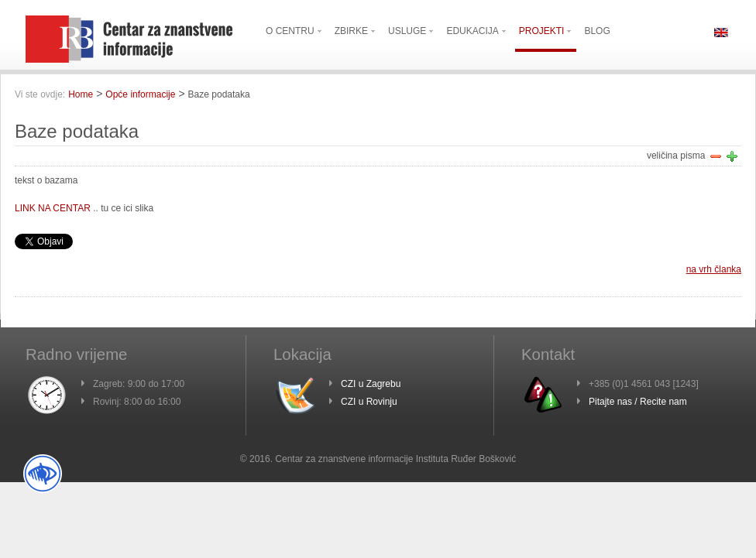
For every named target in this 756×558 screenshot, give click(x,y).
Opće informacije (140, 94)
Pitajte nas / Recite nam (638, 402)
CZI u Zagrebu (371, 384)
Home (81, 94)
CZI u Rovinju (369, 402)
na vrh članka (714, 269)
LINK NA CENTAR (53, 208)
